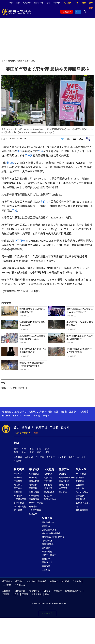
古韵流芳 (48, 481)
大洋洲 (41, 412)
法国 (56, 412)
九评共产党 (47, 541)
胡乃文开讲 (64, 481)
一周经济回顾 (20, 499)
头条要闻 (18, 457)
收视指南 (31, 581)
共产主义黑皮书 (49, 555)
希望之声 (58, 591)
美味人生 (80, 488)
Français (16, 416)
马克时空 (33, 506)
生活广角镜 (81, 474)
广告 (77, 3)
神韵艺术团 (20, 591)
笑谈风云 (48, 477)
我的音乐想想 (82, 510)
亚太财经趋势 (20, 506)
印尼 (20, 151)
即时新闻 (40, 457)
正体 (36, 3)
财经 (39, 449)
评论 (24, 449)
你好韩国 (80, 481)
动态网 (16, 594)
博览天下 (62, 457)
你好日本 (80, 477)
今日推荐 (51, 457)
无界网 (25, 594)
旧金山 (63, 412)
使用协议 (54, 581)
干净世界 (46, 591)
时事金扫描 (34, 481)
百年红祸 (46, 548)
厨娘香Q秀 (81, 499)
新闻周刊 (18, 492)
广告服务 (77, 581)
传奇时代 (46, 526)
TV (78, 12)
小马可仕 (20, 241)
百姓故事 (46, 559)
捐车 (91, 3)
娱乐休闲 (81, 469)
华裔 (40, 151)
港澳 (32, 449)
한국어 (46, 416)
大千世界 (80, 496)
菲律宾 (29, 156)
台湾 (32, 452)
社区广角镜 (19, 503)
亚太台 (72, 412)
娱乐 (47, 449)
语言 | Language (53, 3)
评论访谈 (34, 469)
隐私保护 (42, 581)
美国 (16, 452)
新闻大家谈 (34, 474)
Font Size (81, 139)
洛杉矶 (32, 412)
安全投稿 (65, 581)
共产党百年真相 (49, 530)
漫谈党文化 (47, 562)
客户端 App (20, 585)
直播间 (65, 427)
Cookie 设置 (47, 613)
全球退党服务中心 (73, 591)
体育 (47, 452)
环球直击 (18, 477)
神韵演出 (81, 457)
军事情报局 (34, 496)
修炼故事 (46, 566)
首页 (3, 61)
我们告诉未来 (48, 522)
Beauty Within (82, 492)
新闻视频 (19, 469)
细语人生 (33, 514)
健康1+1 (63, 474)
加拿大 (24, 412)
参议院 (44, 202)
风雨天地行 (47, 552)
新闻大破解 (34, 492)
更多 (47, 594)
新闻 (16, 443)
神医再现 (63, 488)
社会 (27, 61)
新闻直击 (18, 488)
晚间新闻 (18, 485)
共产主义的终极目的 (51, 533)
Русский (27, 416)
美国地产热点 (50, 499)
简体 (41, 3)
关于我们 (19, 581)
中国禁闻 (18, 481)
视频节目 (42, 427)
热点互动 (33, 477)
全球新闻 (18, 474)
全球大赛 (18, 461)
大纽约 (15, 412)
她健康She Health (67, 477)
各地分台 (27, 3)
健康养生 (64, 469)
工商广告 (46, 570)
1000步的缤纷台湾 (83, 505)
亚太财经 (18, 510)
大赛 (18, 3)
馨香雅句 (48, 485)
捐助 (84, 3)
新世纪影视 (37, 594)
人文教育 (49, 469)
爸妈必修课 (49, 492)
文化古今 (48, 496)
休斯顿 (49, 412)
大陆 (24, 452)
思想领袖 (33, 488)
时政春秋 (33, 485)
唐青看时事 (34, 499)
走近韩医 (63, 492)
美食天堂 (80, 485)
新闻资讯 (12, 61)
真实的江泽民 (48, 544)
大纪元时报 (34, 591)
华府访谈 (18, 496)
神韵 (11, 3)
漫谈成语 (48, 488)
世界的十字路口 (36, 503)
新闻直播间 (67, 12)
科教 (39, 452)
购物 (36, 433)
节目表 (54, 427)
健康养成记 (64, 485)
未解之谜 (48, 474)
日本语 (37, 416)
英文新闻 (67, 3)
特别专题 (47, 518)
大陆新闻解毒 (35, 510)
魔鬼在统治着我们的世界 (53, 537)
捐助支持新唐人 (23, 433)
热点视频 (29, 457)
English (6, 416)
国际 (20, 61)
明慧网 (6, 594)
